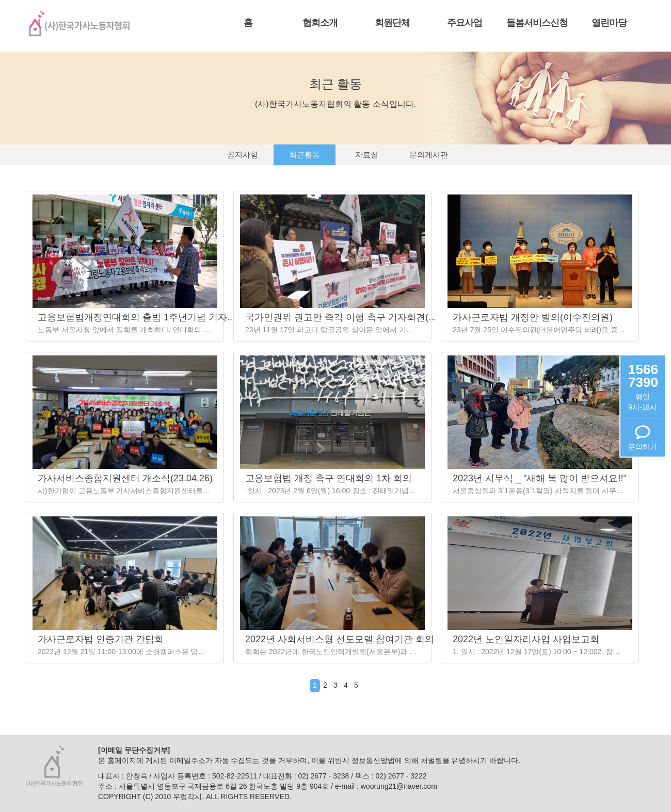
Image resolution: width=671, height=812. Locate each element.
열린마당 (609, 23)
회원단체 (392, 23)
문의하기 (643, 447)
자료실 (367, 155)
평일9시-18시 (643, 402)
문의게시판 (429, 155)
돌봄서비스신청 (537, 23)
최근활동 (305, 155)
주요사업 (465, 23)
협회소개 (320, 23)
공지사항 (243, 155)
